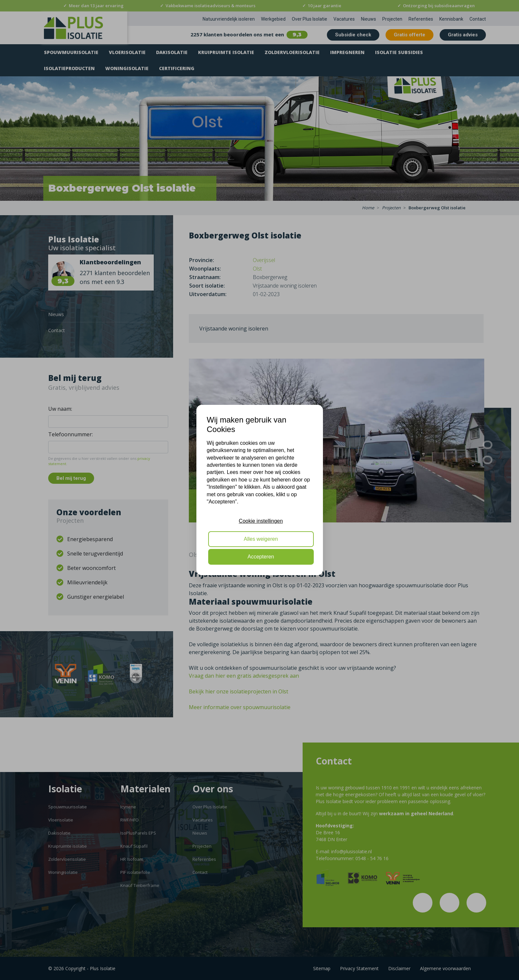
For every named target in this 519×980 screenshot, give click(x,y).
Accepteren (261, 557)
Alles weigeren (261, 539)
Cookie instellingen (261, 521)
